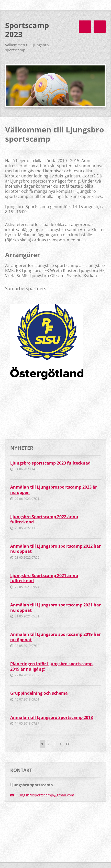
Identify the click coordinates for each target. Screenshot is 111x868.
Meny (100, 27)
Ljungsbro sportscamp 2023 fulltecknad (50, 463)
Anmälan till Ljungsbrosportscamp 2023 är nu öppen (54, 490)
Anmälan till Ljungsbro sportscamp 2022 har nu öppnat (55, 549)
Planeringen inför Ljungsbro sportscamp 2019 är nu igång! (51, 666)
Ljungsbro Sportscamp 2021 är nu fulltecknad (44, 578)
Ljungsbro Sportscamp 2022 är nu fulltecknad (44, 519)
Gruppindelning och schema (39, 693)
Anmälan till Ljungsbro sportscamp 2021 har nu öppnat (55, 608)
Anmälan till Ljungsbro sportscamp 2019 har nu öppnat (55, 637)
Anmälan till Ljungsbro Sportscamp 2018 (52, 717)
